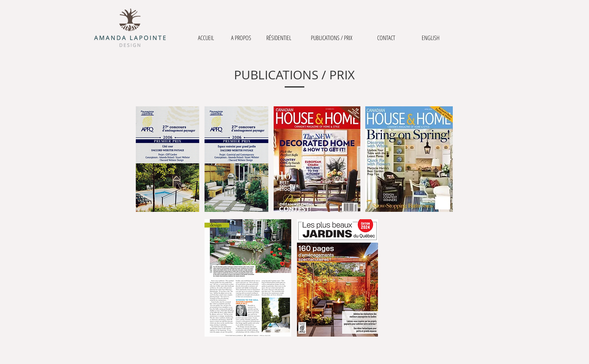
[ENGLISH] (431, 38)
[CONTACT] (386, 38)
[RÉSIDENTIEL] (279, 38)
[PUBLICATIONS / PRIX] (331, 38)
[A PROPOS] (241, 38)
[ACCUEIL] (206, 38)
